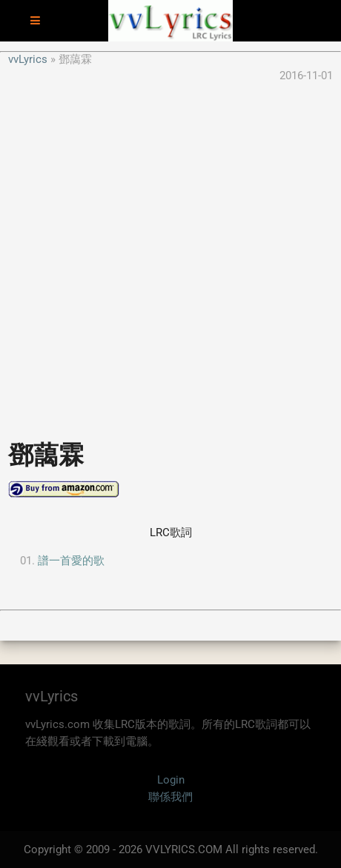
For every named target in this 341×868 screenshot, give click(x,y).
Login (171, 780)
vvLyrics (28, 59)
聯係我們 (170, 797)
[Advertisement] (170, 255)
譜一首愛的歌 (71, 561)
